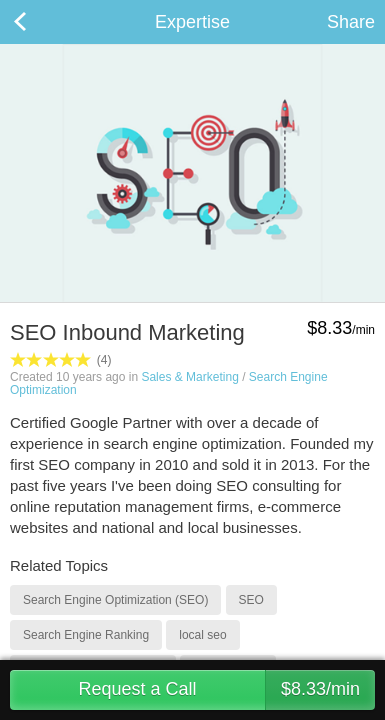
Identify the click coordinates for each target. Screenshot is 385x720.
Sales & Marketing (189, 377)
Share (351, 22)
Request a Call (226, 690)
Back (40, 22)
